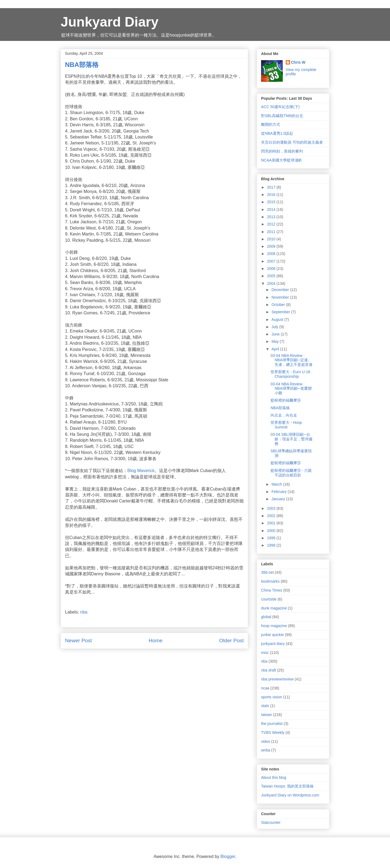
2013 (272, 217)
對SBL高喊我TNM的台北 (282, 116)
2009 (272, 246)
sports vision (272, 697)
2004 (272, 283)
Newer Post (78, 640)
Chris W (298, 62)
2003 (272, 508)
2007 (272, 261)
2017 (272, 187)
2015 (272, 202)
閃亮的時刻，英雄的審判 (282, 151)
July (275, 327)
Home (156, 640)
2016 (272, 195)
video (266, 741)
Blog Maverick (141, 471)
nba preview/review (277, 679)
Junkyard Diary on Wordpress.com (290, 795)
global (266, 617)
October (279, 305)
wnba (266, 750)
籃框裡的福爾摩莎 (286, 400)
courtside (269, 599)
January (279, 499)
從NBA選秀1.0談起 (277, 133)
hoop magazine (274, 626)
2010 (272, 239)
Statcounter (271, 822)
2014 (272, 209)
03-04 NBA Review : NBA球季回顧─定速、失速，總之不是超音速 (292, 360)
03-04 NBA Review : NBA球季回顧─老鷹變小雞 (291, 389)
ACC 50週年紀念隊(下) (280, 107)
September (281, 312)
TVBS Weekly (273, 733)
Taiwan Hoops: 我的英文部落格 (287, 786)
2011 (272, 232)
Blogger (228, 856)
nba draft (269, 670)
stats (265, 706)
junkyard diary (273, 644)
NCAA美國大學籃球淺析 (282, 160)
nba (84, 612)
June (276, 334)
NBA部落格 (280, 408)
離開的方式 (271, 124)
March (277, 484)
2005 (272, 276)
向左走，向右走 (284, 415)
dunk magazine (274, 608)
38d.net (267, 572)
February (279, 492)
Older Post (231, 640)
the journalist (272, 724)
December (281, 290)
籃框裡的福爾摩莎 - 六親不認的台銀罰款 (291, 473)
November (281, 297)
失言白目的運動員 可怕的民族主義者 (292, 142)
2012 (272, 224)
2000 (272, 531)
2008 (272, 254)
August (278, 320)
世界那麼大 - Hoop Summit (286, 425)
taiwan (266, 715)
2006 (272, 269)
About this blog (274, 777)
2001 (272, 523)
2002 (272, 516)
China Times (272, 590)
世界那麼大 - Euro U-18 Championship (290, 374)
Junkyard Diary (110, 22)
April (276, 349)
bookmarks (270, 581)
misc (265, 653)
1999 (272, 538)
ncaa (265, 688)
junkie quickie (272, 635)
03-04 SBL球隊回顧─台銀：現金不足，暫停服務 (292, 439)
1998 (272, 545)
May (275, 341)
